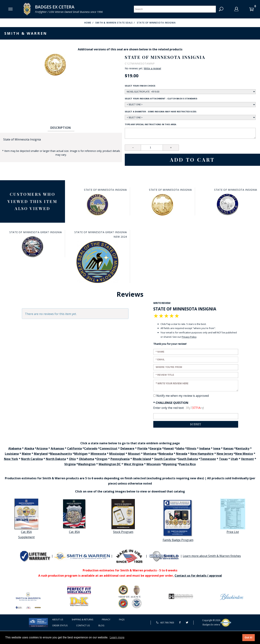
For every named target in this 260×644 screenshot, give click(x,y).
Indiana (205, 448)
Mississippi (117, 454)
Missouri (134, 454)
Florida (142, 448)
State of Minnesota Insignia (156, 23)
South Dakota (188, 459)
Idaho (180, 448)
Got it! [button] (248, 637)
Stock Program (123, 516)
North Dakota (56, 459)
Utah (234, 459)
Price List (233, 516)
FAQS (122, 620)
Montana (150, 454)
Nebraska (166, 454)
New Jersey (225, 454)
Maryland (41, 454)
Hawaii (169, 448)
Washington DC (110, 464)
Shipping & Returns (82, 620)
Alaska (29, 448)
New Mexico (244, 454)
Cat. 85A (74, 516)
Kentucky (243, 448)
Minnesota (98, 454)
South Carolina (165, 459)
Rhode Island (142, 459)
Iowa (217, 448)
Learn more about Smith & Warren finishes (212, 556)
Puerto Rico (187, 464)
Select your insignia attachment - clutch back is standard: (161, 99)
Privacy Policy (189, 337)
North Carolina (32, 459)
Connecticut (109, 448)
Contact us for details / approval (198, 576)
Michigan (81, 454)
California (74, 448)
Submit (196, 424)
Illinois (191, 448)
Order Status (60, 625)
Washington (87, 464)
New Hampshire (202, 454)
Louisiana (12, 454)
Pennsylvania (120, 459)
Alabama (15, 448)
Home (88, 23)
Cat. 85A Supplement (26, 519)
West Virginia (134, 464)
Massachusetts (61, 454)
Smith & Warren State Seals (114, 23)
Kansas (228, 448)
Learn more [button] (117, 637)
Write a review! (152, 68)
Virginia (70, 464)
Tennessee (208, 459)
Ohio (72, 459)
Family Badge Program (178, 520)
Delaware (127, 448)
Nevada (182, 454)
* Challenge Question (171, 403)
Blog (101, 625)
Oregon (102, 459)
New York (11, 459)
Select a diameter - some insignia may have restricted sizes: (161, 112)
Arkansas (57, 448)
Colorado (91, 448)
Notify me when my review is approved (183, 396)
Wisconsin (154, 464)
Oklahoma (86, 459)
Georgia (156, 448)
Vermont (247, 459)
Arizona (42, 448)
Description (61, 128)
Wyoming (170, 464)
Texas (223, 459)
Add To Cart (192, 160)
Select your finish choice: (140, 86)
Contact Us (83, 625)
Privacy (106, 620)
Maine (26, 454)
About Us (58, 620)
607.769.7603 (165, 623)
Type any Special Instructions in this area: (151, 124)
